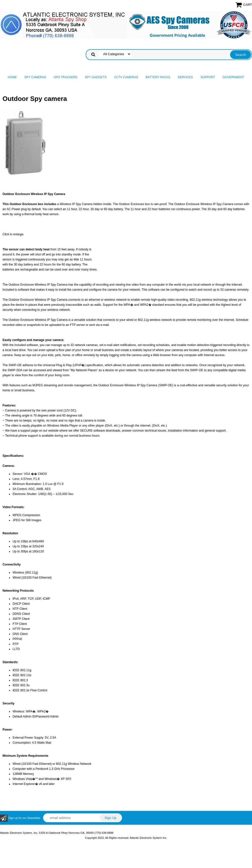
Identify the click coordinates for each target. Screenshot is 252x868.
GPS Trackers (66, 77)
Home (12, 77)
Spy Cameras (35, 77)
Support (208, 77)
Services (185, 77)
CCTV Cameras (126, 77)
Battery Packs (158, 77)
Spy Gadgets (96, 77)
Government (233, 77)
